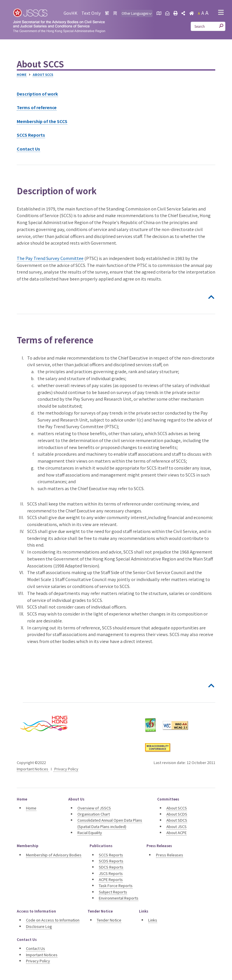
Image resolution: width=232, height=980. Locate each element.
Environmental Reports (119, 898)
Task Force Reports (116, 885)
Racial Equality (90, 832)
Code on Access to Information (53, 920)
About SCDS (177, 814)
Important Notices (33, 769)
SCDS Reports (111, 861)
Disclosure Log (39, 926)
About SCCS (43, 74)
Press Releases (170, 855)
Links (153, 920)
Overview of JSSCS (94, 808)
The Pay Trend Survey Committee (50, 258)
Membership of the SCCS (42, 121)
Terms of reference (37, 107)
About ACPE (177, 832)
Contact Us (28, 149)
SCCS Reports (31, 135)
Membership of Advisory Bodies (54, 855)
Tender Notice (109, 920)
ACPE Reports (111, 879)
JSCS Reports (111, 873)
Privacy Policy (66, 769)
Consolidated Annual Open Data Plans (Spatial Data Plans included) (110, 823)
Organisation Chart (94, 814)
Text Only (91, 13)
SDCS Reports (111, 867)
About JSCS (177, 826)
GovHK (70, 13)
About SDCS (177, 820)
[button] (221, 13)
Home (22, 74)
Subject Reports (113, 892)
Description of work (37, 94)
